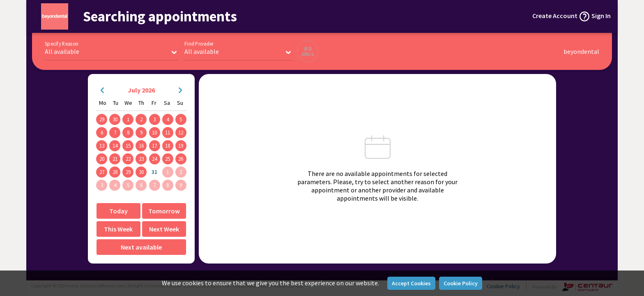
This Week (118, 229)
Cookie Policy (461, 283)
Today (118, 211)
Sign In (601, 16)
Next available (141, 247)
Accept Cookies (411, 283)
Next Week (164, 229)
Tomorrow (164, 211)
